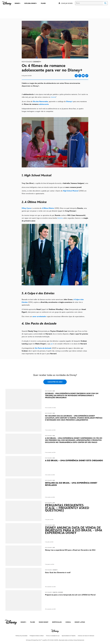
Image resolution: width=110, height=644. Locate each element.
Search (105, 3)
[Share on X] (80, 76)
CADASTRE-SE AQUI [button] (55, 382)
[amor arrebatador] (39, 317)
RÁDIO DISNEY (44, 622)
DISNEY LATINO (80, 622)
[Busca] (89, 3)
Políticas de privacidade (21, 636)
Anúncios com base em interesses (86, 636)
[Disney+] (69, 102)
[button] (68, 3)
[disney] (11, 622)
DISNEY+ (23, 622)
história (60, 218)
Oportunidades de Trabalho (69, 636)
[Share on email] (83, 76)
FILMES (33, 622)
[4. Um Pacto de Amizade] (55, 324)
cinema (53, 97)
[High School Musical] (71, 191)
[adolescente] (44, 104)
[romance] (73, 187)
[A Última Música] (48, 208)
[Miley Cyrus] (26, 208)
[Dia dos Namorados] (40, 102)
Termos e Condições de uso (53, 636)
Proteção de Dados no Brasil (37, 636)
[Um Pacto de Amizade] (43, 348)
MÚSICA (68, 622)
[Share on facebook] (76, 76)
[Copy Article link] (87, 76)
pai (52, 344)
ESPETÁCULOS (57, 622)
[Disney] (7, 4)
